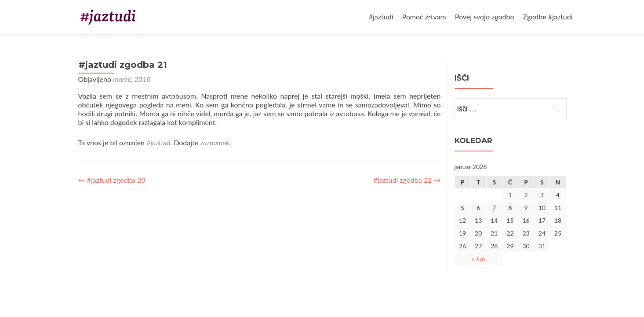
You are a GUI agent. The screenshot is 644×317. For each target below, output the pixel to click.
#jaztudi (381, 17)
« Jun (478, 259)
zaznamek (215, 142)
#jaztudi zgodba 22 (407, 180)
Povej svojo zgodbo (485, 17)
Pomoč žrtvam (424, 17)
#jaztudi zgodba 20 (112, 180)
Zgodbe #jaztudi (548, 17)
